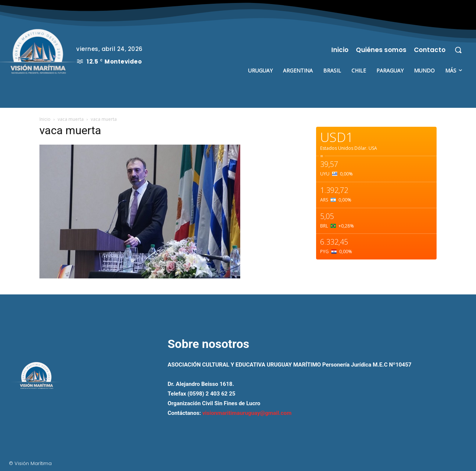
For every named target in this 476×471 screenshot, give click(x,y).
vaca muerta (71, 119)
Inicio (45, 119)
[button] (458, 50)
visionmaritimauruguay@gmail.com (247, 413)
